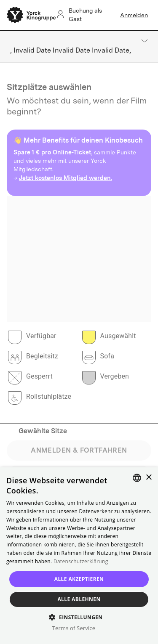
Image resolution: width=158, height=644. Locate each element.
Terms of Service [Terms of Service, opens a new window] (74, 628)
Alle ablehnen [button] (79, 599)
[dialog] (79, 556)
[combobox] (137, 478)
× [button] (149, 478)
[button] (79, 617)
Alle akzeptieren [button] (79, 579)
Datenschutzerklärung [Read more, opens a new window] (81, 561)
